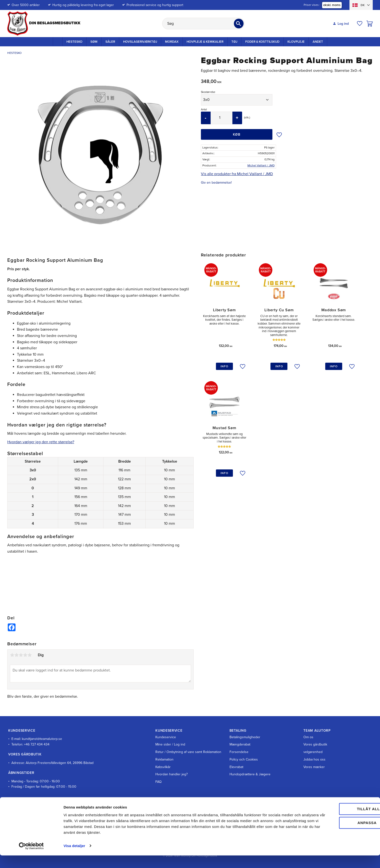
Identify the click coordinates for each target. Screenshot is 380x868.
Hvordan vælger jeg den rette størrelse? (41, 442)
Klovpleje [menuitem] (296, 42)
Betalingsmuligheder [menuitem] (245, 737)
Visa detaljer (74, 858)
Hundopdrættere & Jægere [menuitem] (250, 774)
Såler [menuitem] (110, 42)
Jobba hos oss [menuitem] (314, 759)
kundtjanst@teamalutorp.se (42, 739)
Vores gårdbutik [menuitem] (315, 744)
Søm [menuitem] (94, 42)
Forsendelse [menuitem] (239, 752)
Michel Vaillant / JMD (261, 165)
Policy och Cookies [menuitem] (244, 759)
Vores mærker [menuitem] (314, 767)
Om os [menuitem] (308, 737)
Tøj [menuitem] (234, 42)
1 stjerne (12, 655)
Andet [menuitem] (318, 42)
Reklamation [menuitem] (164, 759)
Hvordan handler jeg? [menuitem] (171, 774)
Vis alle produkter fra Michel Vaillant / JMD (237, 174)
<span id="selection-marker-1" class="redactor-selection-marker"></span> (101, 580)
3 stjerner (21, 655)
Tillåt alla (339, 822)
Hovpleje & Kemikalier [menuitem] (205, 42)
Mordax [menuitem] (172, 42)
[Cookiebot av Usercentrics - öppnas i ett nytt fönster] (31, 859)
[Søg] (239, 24)
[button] (360, 24)
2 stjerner (16, 655)
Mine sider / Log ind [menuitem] (170, 744)
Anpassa (340, 835)
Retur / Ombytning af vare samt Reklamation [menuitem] (188, 752)
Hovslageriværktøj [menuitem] (140, 42)
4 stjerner (25, 655)
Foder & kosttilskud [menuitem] (262, 42)
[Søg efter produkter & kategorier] (203, 24)
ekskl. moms (332, 5)
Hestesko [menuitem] (74, 42)
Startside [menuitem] (58, 41)
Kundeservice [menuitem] (166, 737)
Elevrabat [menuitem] (236, 767)
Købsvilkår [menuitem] (163, 767)
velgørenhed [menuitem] (313, 752)
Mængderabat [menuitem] (240, 744)
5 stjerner (30, 655)
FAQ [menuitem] (158, 782)
